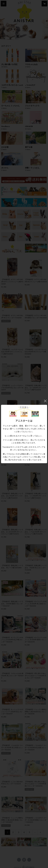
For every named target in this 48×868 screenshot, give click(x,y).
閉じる (45, 401)
